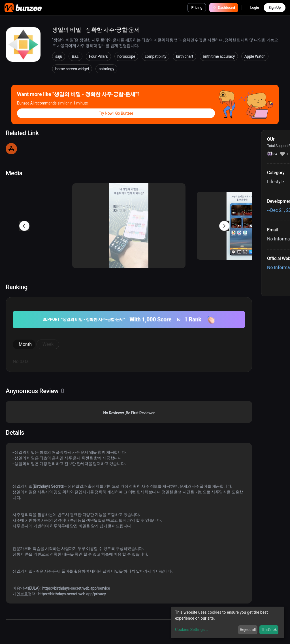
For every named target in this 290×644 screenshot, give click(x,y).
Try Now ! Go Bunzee (116, 113)
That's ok (269, 630)
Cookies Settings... (191, 630)
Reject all (248, 630)
